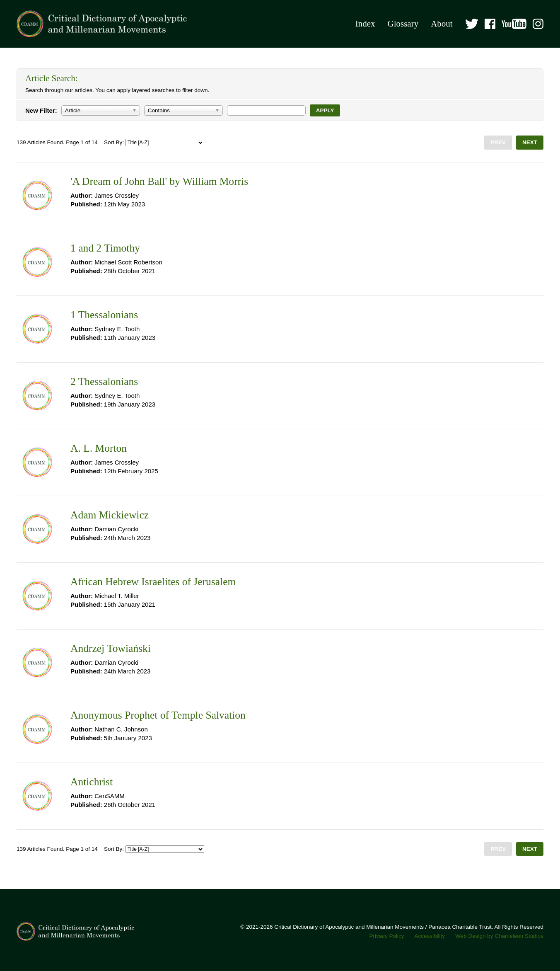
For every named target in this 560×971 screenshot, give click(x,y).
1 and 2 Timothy (105, 248)
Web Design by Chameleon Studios (499, 936)
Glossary (403, 24)
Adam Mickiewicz (110, 515)
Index (365, 24)
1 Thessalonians (104, 315)
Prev (498, 142)
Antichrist (92, 782)
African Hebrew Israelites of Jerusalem (153, 582)
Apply (325, 110)
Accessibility (430, 936)
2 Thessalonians (104, 381)
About (442, 24)
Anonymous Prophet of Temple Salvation (158, 715)
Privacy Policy (387, 936)
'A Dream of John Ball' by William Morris (159, 181)
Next (530, 142)
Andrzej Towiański (111, 648)
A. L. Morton (99, 448)
